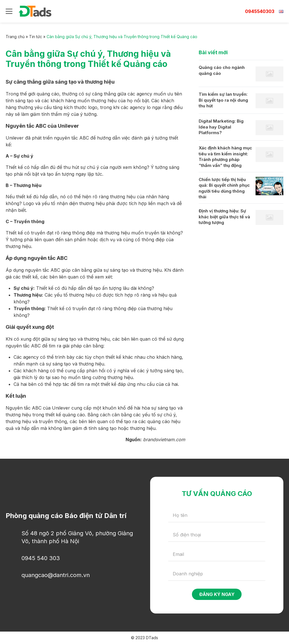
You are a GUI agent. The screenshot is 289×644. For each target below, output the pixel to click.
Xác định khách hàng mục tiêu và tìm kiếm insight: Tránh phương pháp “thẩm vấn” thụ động (225, 157)
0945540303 (260, 11)
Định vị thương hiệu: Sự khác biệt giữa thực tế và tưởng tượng (224, 217)
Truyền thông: (30, 308)
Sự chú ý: (24, 288)
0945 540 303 (41, 558)
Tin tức (36, 37)
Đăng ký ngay (217, 594)
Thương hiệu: (28, 295)
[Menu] (9, 11)
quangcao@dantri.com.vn (56, 575)
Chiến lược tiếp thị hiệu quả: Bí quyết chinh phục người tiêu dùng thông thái (224, 188)
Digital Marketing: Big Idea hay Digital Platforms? (221, 127)
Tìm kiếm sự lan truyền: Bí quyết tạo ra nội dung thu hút (223, 100)
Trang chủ (15, 37)
